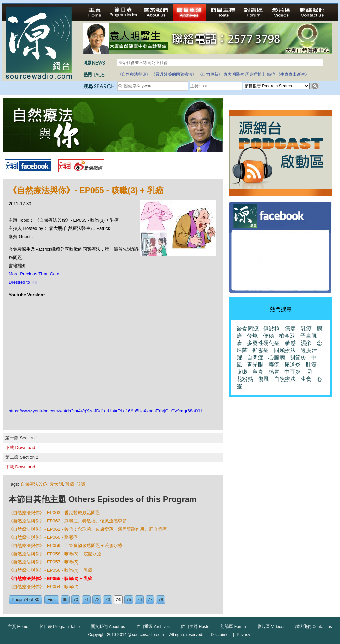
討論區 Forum (234, 627)
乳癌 (70, 484)
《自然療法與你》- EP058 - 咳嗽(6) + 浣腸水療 (55, 554)
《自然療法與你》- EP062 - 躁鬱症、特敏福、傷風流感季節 (68, 521)
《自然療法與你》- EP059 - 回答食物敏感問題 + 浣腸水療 (66, 546)
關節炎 (298, 357)
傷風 (263, 379)
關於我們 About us (108, 627)
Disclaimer (220, 635)
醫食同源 (248, 329)
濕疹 (306, 343)
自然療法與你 (34, 484)
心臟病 (277, 357)
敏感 (290, 343)
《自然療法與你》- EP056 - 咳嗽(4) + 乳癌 (51, 570)
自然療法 (285, 379)
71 (86, 600)
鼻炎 (258, 372)
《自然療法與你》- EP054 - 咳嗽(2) (43, 587)
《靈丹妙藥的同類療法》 (174, 74)
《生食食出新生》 (293, 74)
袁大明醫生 (234, 74)
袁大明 (56, 484)
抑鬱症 (261, 350)
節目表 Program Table (60, 627)
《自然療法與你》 (134, 74)
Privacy (243, 635)
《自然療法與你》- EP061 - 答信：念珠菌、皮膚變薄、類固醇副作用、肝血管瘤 (88, 529)
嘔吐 (311, 372)
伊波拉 (272, 329)
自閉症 (255, 357)
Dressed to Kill (23, 282)
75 (129, 600)
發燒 (252, 336)
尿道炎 (292, 365)
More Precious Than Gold (34, 274)
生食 (306, 379)
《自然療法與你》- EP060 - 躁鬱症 (43, 537)
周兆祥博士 (255, 74)
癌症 (271, 74)
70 (76, 600)
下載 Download (20, 448)
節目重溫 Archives (153, 627)
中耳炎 (292, 372)
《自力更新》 (210, 74)
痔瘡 (274, 365)
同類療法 (285, 350)
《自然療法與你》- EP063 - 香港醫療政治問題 (54, 513)
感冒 (274, 372)
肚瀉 (311, 365)
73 (108, 600)
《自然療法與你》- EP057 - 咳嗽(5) (43, 562)
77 (150, 600)
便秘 (268, 336)
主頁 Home (18, 627)
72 (97, 600)
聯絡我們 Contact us (313, 627)
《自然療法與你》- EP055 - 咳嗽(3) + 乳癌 (51, 578)
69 (65, 600)
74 (118, 600)
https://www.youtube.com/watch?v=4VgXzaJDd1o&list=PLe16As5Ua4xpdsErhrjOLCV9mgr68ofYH (105, 411)
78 (161, 600)
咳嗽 (81, 484)
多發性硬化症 (263, 343)
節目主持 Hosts (195, 627)
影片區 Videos (270, 627)
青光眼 (255, 365)
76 (139, 600)
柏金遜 (287, 336)
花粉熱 (245, 379)
